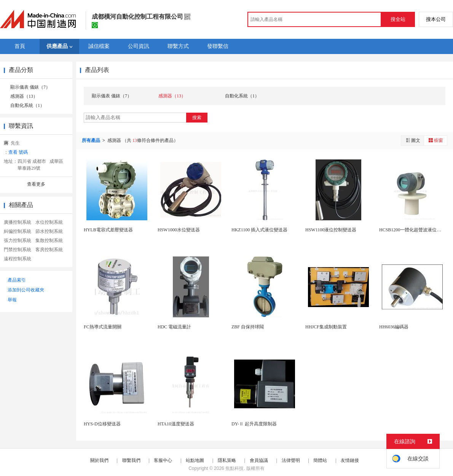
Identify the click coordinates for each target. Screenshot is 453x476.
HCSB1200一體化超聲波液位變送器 (415, 230)
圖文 (413, 140)
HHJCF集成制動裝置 (326, 327)
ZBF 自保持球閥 (248, 327)
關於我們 (99, 460)
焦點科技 (234, 468)
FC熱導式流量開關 (103, 327)
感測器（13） (24, 96)
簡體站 (320, 460)
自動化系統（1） (27, 105)
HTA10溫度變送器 (176, 424)
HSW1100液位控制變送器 (331, 230)
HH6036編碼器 (394, 327)
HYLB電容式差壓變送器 (108, 230)
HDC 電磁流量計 (174, 327)
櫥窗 (435, 140)
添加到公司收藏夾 (26, 290)
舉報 (12, 300)
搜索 (197, 118)
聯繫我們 (131, 460)
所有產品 (92, 140)
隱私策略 (227, 460)
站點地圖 (195, 460)
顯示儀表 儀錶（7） (30, 87)
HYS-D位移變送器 (102, 424)
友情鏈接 (350, 460)
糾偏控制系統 (18, 231)
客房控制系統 (49, 250)
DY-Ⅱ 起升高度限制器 (254, 424)
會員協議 (259, 460)
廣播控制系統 (18, 222)
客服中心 (163, 460)
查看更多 (36, 184)
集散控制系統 (49, 240)
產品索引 (17, 280)
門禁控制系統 (18, 250)
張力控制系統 (18, 240)
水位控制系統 (49, 222)
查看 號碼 (18, 152)
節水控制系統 (49, 231)
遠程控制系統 (18, 259)
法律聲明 (291, 460)
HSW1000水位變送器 (179, 230)
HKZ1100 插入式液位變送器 (259, 230)
